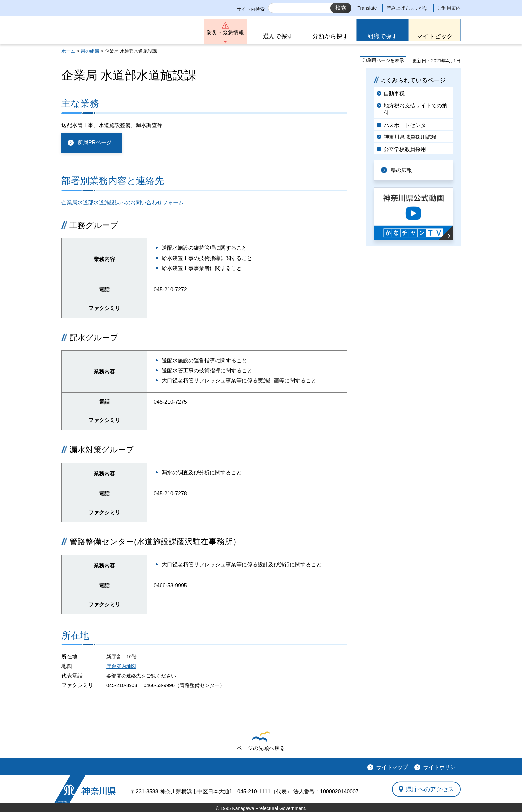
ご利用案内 (449, 8)
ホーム (68, 51)
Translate (367, 8)
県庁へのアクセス (430, 789)
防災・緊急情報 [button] (225, 32)
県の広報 (401, 170)
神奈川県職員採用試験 (410, 137)
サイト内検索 (251, 9)
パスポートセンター (407, 125)
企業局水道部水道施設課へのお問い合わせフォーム (123, 203)
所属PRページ (95, 143)
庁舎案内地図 (121, 666)
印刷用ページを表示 (383, 60)
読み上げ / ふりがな (407, 8)
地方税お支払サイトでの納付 (415, 109)
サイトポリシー (442, 767)
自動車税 (394, 93)
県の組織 (90, 51)
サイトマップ (392, 767)
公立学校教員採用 (405, 149)
